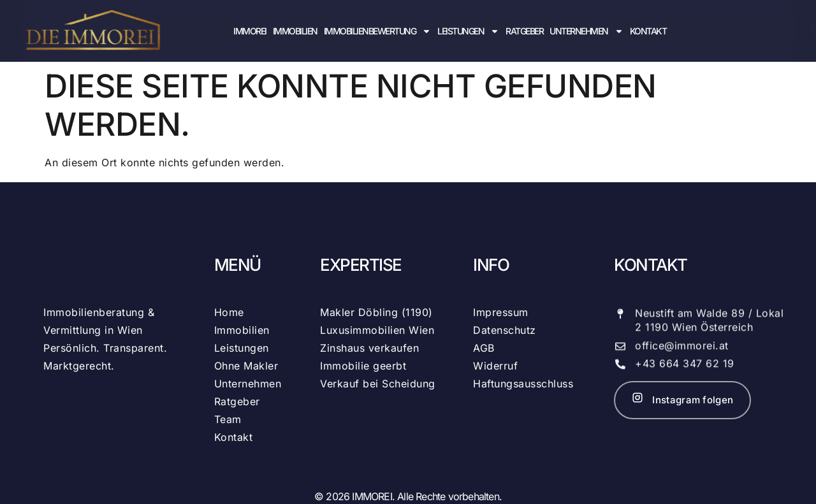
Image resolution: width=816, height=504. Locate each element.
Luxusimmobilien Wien (377, 330)
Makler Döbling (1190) (376, 312)
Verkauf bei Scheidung (378, 384)
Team (228, 419)
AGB (484, 348)
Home (229, 312)
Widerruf (495, 366)
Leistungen (468, 31)
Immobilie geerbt (363, 366)
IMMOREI (250, 31)
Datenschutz (505, 330)
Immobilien (295, 31)
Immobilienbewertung (378, 31)
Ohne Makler (246, 366)
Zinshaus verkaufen (369, 348)
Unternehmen (586, 31)
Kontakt (648, 31)
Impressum (501, 312)
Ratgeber (524, 31)
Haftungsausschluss (523, 384)
